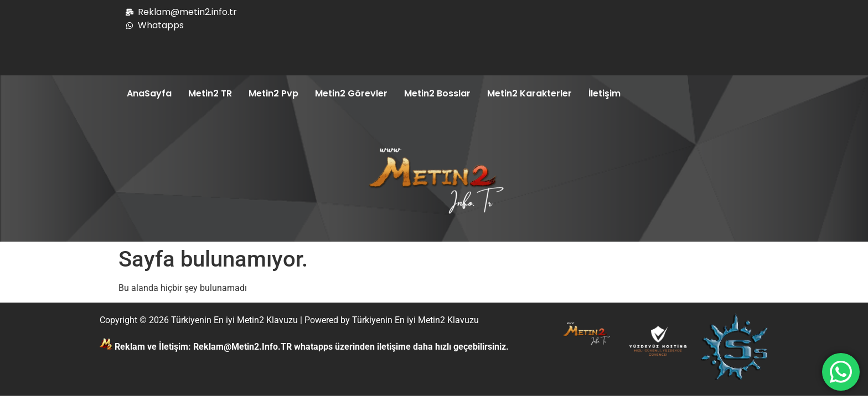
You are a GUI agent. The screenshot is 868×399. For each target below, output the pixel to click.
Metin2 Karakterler (529, 93)
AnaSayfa (149, 93)
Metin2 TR (210, 93)
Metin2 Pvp (273, 93)
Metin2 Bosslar (437, 93)
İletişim (604, 93)
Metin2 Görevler (351, 93)
